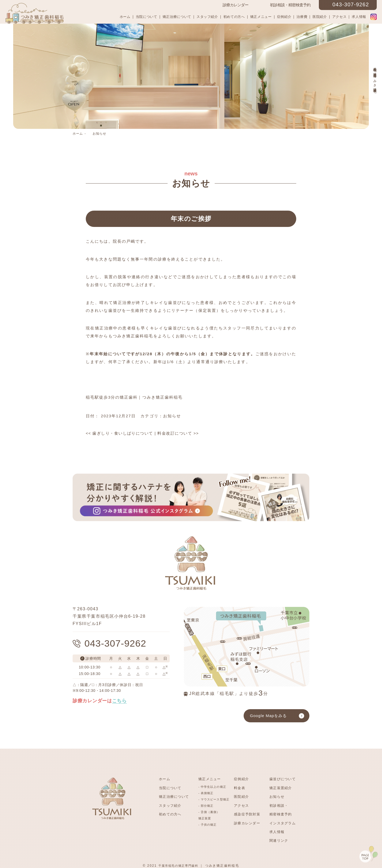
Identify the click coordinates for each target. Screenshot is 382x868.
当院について (147, 17)
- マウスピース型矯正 (214, 799)
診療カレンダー (247, 821)
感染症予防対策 (247, 813)
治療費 (302, 17)
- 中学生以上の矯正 (212, 786)
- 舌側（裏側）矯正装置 (209, 815)
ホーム (125, 17)
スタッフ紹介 (207, 17)
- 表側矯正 (206, 793)
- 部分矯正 (206, 805)
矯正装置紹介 (281, 787)
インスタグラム (283, 821)
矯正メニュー (261, 17)
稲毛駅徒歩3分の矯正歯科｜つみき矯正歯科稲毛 (134, 397)
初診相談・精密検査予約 (281, 808)
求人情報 (359, 17)
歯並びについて (283, 779)
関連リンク (279, 838)
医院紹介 (320, 17)
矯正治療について (177, 17)
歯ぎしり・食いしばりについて (120, 433)
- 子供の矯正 (207, 824)
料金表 (240, 787)
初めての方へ (234, 17)
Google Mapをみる (268, 716)
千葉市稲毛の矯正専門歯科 (178, 862)
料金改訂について (179, 433)
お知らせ (100, 134)
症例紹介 (284, 17)
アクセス (340, 17)
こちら (119, 702)
